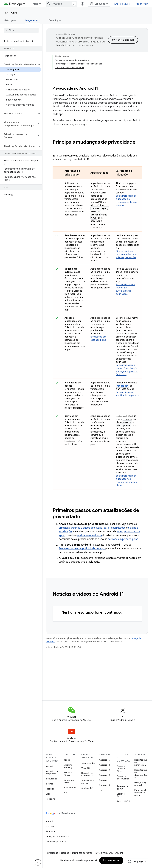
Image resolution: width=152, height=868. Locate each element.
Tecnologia (55, 20)
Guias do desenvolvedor (123, 779)
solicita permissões (115, 528)
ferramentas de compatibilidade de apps (82, 549)
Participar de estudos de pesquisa (141, 793)
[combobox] (61, 4)
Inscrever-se (111, 860)
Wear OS (86, 768)
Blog (48, 794)
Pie (100, 790)
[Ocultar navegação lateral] (38, 862)
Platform (10, 13)
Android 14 (104, 765)
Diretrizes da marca (82, 853)
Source (50, 784)
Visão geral (10, 20)
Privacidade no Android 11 (75, 88)
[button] (19, 64)
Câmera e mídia (69, 781)
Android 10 (104, 785)
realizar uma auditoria (90, 535)
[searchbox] (21, 30)
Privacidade (70, 787)
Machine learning (68, 766)
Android (50, 766)
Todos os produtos (56, 842)
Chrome (50, 826)
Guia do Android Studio (121, 769)
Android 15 (104, 760)
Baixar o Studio (121, 795)
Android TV (87, 788)
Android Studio (122, 4)
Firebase (50, 832)
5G (65, 793)
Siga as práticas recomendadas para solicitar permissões (126, 254)
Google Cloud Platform (58, 837)
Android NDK (123, 801)
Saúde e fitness (68, 774)
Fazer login (142, 4)
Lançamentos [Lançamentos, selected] (32, 20)
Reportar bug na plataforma (141, 762)
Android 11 (104, 780)
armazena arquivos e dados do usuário (81, 528)
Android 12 (104, 775)
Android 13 (104, 770)
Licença (65, 853)
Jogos (67, 760)
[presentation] (97, 145)
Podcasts (51, 799)
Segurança (52, 779)
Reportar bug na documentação (141, 774)
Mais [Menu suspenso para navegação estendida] (35, 4)
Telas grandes (88, 763)
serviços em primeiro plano (123, 539)
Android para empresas (53, 772)
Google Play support (140, 784)
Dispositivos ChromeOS (87, 774)
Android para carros (88, 782)
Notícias (50, 789)
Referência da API (122, 787)
